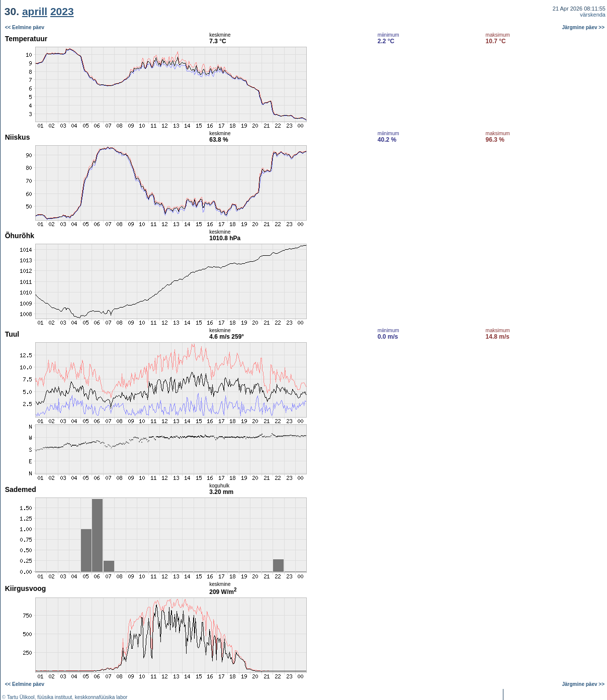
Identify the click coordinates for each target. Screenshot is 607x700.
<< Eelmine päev (25, 27)
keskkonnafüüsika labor (101, 697)
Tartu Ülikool (21, 697)
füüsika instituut (55, 697)
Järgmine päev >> (584, 27)
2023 (62, 11)
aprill (35, 11)
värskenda (593, 15)
